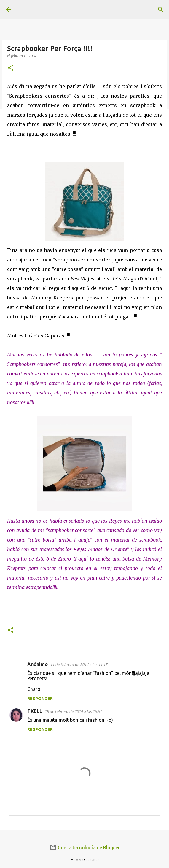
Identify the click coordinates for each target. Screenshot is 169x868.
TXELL (35, 711)
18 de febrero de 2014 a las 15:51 (73, 711)
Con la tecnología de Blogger (85, 848)
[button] (11, 68)
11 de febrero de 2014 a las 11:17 (79, 664)
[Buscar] (161, 9)
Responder (40, 699)
